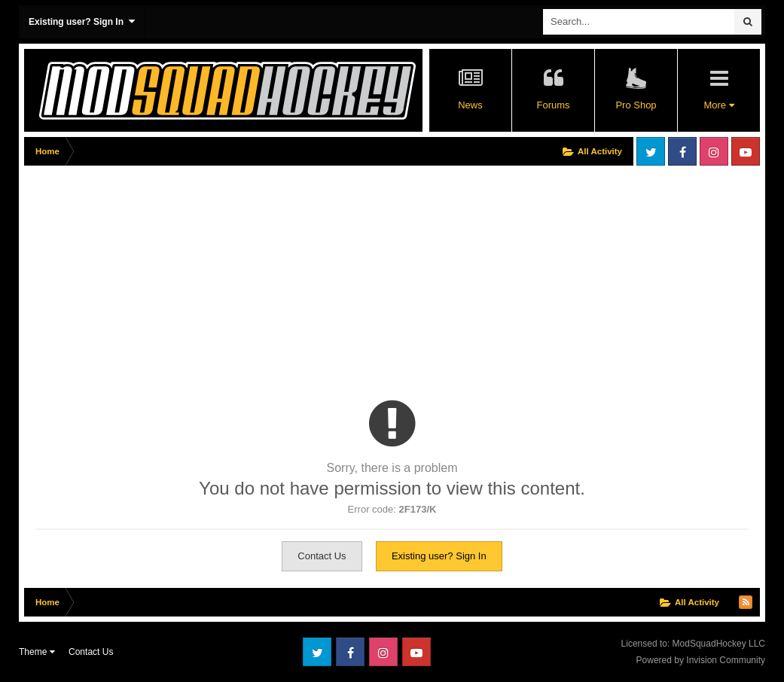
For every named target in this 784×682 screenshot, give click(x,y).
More (718, 105)
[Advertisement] (200, 276)
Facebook (682, 151)
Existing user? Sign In (82, 21)
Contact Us (322, 556)
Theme (37, 652)
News (470, 105)
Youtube (746, 151)
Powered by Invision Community (701, 660)
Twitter (651, 151)
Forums (553, 105)
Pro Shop (636, 105)
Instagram (714, 151)
